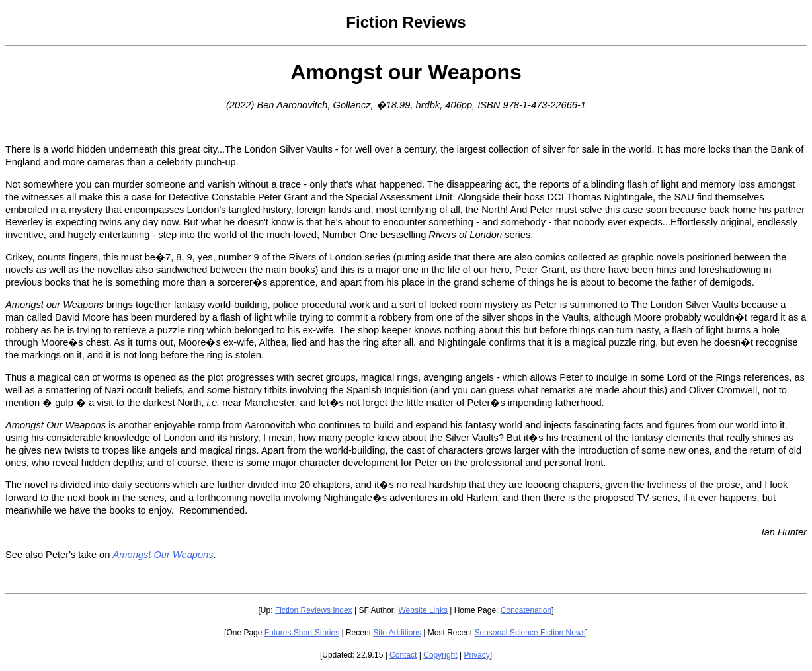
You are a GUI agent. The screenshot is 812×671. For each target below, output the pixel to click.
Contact (403, 655)
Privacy (476, 655)
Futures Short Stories (302, 633)
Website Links (423, 610)
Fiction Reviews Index (314, 610)
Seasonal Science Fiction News (530, 633)
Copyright (440, 655)
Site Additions (397, 633)
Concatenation (526, 610)
